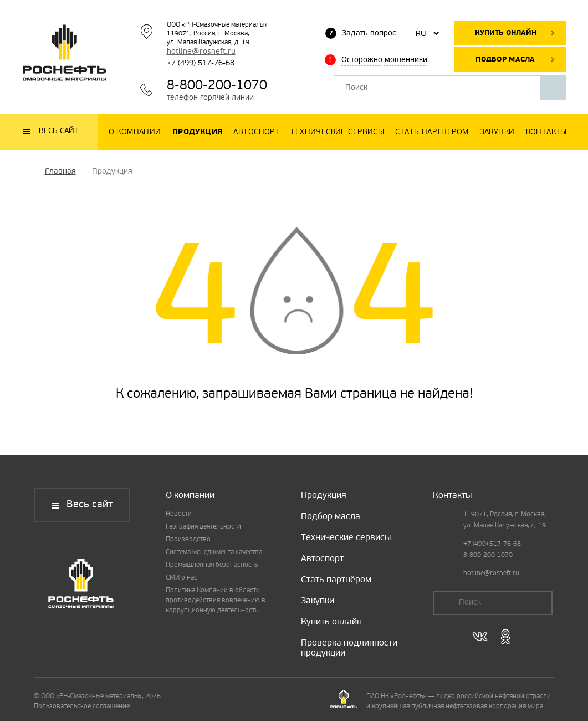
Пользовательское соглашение (82, 707)
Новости (179, 514)
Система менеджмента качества (214, 552)
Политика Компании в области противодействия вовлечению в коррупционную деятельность (216, 601)
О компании (190, 496)
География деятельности (203, 527)
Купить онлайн (506, 33)
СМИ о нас (181, 578)
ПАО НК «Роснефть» (396, 697)
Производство (188, 540)
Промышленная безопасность (212, 565)
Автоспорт (322, 559)
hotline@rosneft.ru (201, 52)
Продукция (324, 496)
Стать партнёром (336, 580)
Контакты (452, 496)
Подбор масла (505, 60)
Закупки (318, 601)
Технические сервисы (346, 538)
